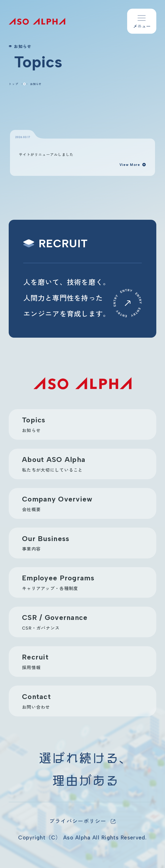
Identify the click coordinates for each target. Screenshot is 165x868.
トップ (14, 84)
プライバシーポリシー (78, 821)
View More (133, 165)
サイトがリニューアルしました (46, 154)
